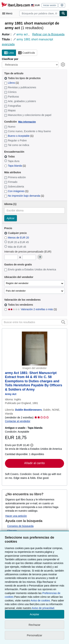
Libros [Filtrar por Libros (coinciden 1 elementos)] (11, 83)
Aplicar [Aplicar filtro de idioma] (11, 218)
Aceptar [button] (35, 614)
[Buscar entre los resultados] (34, 322)
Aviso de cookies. (41, 601)
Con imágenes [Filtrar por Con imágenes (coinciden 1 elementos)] (16, 191)
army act (22, 34)
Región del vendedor (17, 283)
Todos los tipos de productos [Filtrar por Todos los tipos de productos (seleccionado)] (23, 78)
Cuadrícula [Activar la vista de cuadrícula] (26, 53)
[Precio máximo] (29, 257)
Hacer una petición (16, 516)
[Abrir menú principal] (8, 13)
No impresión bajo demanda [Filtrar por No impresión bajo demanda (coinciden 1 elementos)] (24, 196)
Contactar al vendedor (18, 421)
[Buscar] (63, 13)
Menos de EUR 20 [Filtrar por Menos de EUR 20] (17, 238)
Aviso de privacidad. (43, 608)
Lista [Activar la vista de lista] (9, 53)
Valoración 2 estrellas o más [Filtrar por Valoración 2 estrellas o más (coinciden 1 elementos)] (32, 309)
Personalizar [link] (34, 635)
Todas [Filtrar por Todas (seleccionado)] (10, 156)
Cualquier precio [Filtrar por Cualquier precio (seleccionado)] (16, 233)
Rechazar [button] (34, 625)
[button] (63, 322)
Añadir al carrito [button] (34, 463)
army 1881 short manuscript (35, 39)
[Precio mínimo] (11, 257)
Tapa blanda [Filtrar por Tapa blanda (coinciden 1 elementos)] (15, 166)
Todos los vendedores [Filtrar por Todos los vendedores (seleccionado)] (21, 305)
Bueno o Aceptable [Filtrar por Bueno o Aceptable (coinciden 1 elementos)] (19, 136)
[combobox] (39, 13)
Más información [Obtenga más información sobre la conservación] (27, 122)
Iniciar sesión (50, 5)
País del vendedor (16, 291)
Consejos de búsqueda (20, 526)
